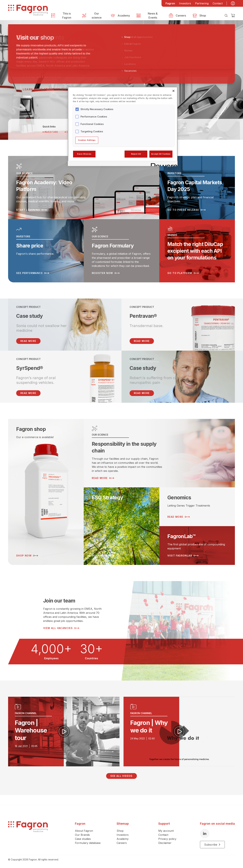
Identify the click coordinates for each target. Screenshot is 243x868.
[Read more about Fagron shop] (46, 492)
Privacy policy (167, 839)
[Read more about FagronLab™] (197, 546)
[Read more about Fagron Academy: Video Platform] (84, 188)
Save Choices (84, 154)
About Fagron (84, 831)
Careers (122, 843)
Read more (142, 341)
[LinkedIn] (205, 833)
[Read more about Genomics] (197, 507)
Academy (123, 839)
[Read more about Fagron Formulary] (122, 251)
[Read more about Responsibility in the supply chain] (159, 453)
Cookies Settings (87, 140)
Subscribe (212, 845)
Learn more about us (44, 89)
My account (166, 831)
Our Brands (82, 835)
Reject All (136, 154)
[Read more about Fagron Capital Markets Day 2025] (197, 188)
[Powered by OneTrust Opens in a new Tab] (163, 164)
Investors (185, 3)
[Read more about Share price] (46, 251)
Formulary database (88, 843)
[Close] (173, 91)
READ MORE (28, 341)
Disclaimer (165, 843)
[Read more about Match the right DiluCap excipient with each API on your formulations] (197, 251)
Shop (120, 831)
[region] (123, 126)
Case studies (83, 839)
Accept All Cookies (161, 154)
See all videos (122, 776)
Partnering (202, 3)
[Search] (226, 16)
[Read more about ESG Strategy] (122, 526)
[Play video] (64, 731)
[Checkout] (233, 16)
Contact (218, 3)
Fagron (170, 3)
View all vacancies (61, 628)
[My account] (233, 3)
